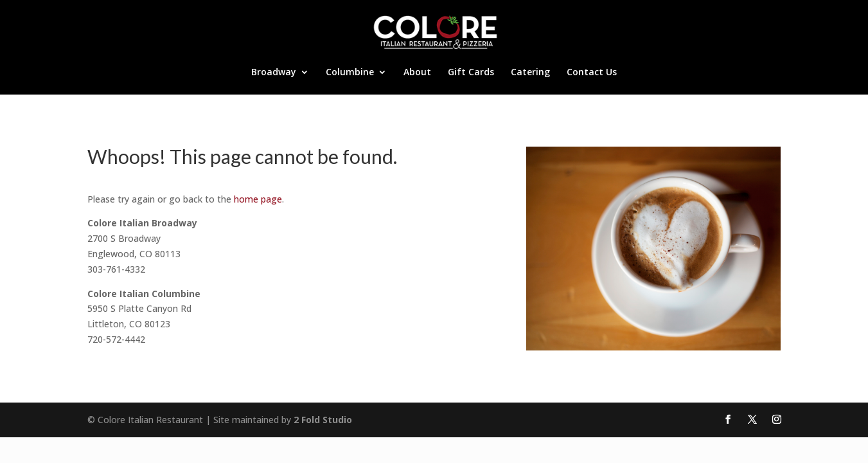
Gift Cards (471, 73)
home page (258, 199)
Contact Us (592, 73)
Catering (530, 73)
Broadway (274, 73)
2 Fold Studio (323, 420)
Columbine (350, 73)
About (417, 73)
